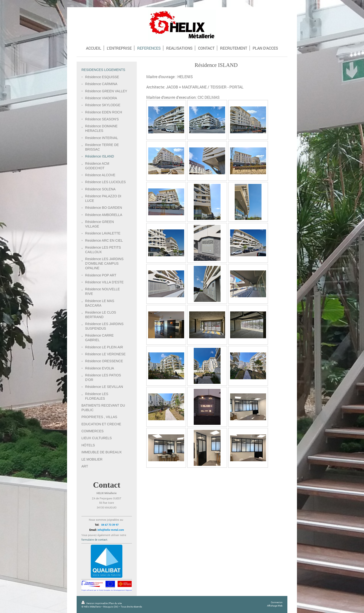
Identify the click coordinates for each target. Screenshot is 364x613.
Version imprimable (95, 603)
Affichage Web (275, 606)
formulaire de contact (94, 540)
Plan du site (115, 603)
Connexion (277, 602)
